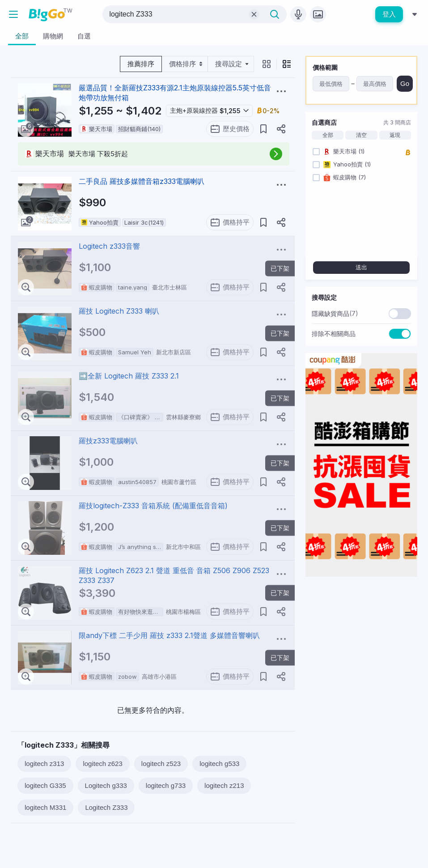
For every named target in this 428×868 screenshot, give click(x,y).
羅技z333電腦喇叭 (108, 441)
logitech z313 (44, 764)
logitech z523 (161, 764)
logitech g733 (166, 785)
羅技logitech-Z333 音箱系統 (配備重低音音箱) (153, 506)
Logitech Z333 (106, 807)
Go (405, 83)
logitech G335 (45, 785)
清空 (361, 135)
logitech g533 (219, 764)
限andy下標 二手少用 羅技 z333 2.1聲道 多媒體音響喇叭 (169, 635)
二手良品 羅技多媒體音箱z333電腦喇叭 (142, 181)
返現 (395, 135)
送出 (361, 267)
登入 (389, 14)
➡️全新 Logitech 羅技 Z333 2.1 (129, 376)
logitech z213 (224, 785)
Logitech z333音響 (109, 246)
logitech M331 (45, 807)
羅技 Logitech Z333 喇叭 (119, 311)
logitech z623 (102, 764)
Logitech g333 (106, 785)
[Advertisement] (361, 640)
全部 (328, 135)
